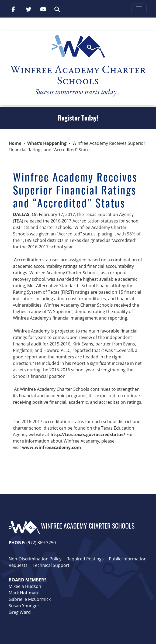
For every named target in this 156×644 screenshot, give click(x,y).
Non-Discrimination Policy (35, 559)
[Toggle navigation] (139, 9)
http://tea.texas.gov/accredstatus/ (88, 434)
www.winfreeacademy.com (52, 447)
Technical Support (51, 565)
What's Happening (47, 143)
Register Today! (78, 119)
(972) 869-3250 (41, 543)
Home (15, 143)
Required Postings (85, 559)
